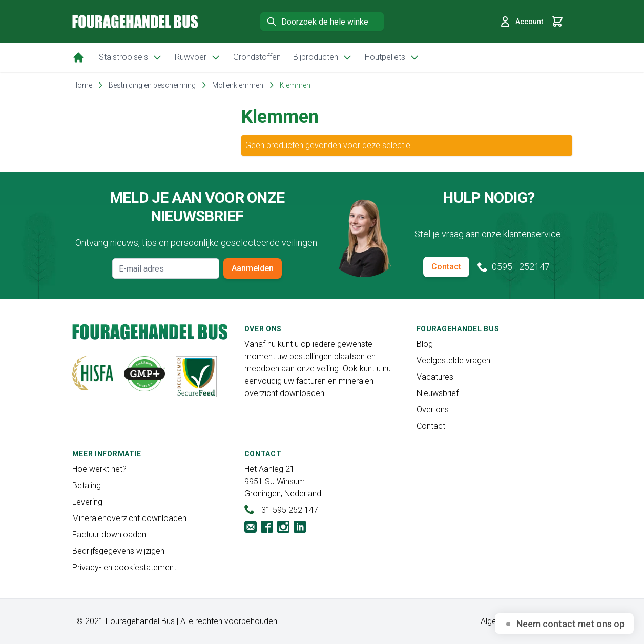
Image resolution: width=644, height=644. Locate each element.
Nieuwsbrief (438, 393)
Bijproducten (323, 57)
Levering (87, 502)
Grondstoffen (257, 57)
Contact (446, 267)
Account (521, 22)
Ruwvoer (198, 57)
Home (82, 85)
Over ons (433, 410)
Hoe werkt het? (99, 469)
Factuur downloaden (109, 535)
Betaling (87, 485)
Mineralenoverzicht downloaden (129, 518)
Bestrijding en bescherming (152, 85)
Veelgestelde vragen (453, 360)
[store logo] (135, 21)
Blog (425, 344)
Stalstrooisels (131, 57)
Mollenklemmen (238, 85)
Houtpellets (392, 57)
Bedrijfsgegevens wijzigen (118, 551)
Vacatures (435, 377)
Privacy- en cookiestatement (124, 567)
